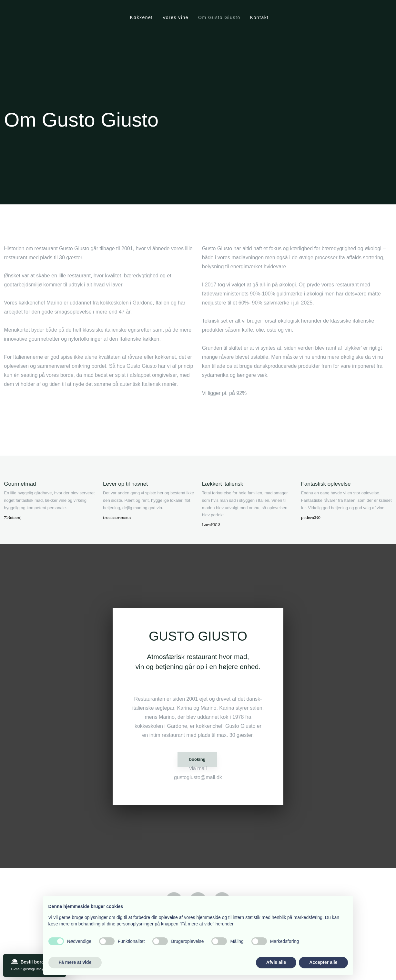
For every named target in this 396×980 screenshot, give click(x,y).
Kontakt (259, 17)
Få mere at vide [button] (75, 962)
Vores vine (176, 17)
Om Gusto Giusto (219, 17)
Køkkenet (142, 17)
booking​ (197, 759)
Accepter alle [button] (323, 962)
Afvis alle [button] (276, 962)
